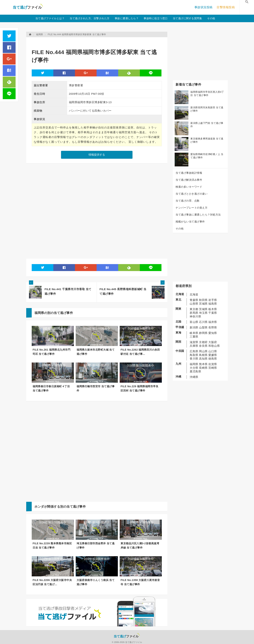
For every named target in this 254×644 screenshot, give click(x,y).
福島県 (213, 304)
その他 (211, 18)
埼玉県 (203, 313)
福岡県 (194, 364)
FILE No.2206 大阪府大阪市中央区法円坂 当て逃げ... (52, 582)
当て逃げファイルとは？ (50, 18)
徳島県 (213, 359)
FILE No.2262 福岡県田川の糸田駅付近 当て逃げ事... (140, 352)
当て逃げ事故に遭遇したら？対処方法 (198, 215)
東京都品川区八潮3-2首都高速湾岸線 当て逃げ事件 (140, 545)
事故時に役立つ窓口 (156, 18)
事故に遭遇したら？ (127, 18)
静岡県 (203, 333)
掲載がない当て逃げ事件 (190, 222)
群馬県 (194, 313)
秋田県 (203, 300)
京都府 (203, 342)
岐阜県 (194, 333)
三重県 (194, 337)
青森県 (194, 300)
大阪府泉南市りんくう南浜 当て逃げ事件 (96, 582)
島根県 (203, 355)
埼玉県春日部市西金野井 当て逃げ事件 (96, 545)
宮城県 (203, 304)
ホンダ (39, 507)
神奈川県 (195, 316)
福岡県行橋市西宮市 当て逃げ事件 (96, 388)
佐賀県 (213, 364)
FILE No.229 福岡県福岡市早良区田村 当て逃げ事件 (139, 388)
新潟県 (194, 327)
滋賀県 (194, 342)
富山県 (194, 322)
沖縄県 (194, 377)
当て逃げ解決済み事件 (189, 180)
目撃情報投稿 (226, 7)
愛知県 (213, 333)
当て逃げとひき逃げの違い (192, 194)
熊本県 (203, 364)
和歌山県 (214, 346)
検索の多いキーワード (189, 187)
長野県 (213, 327)
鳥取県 (194, 355)
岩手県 (213, 300)
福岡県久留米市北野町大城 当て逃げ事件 (96, 352)
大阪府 (213, 342)
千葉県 (213, 313)
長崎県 (203, 368)
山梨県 (203, 327)
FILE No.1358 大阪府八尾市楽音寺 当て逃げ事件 (140, 582)
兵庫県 (194, 346)
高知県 (203, 359)
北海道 (194, 294)
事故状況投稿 (204, 7)
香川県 (194, 359)
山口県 (213, 351)
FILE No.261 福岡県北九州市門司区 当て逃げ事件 (51, 352)
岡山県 (203, 351)
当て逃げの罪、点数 (188, 201)
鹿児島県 (195, 371)
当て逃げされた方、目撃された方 (90, 18)
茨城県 (203, 309)
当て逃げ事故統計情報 (189, 173)
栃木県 (213, 309)
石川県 (203, 322)
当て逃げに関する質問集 (187, 18)
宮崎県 (213, 368)
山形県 (194, 304)
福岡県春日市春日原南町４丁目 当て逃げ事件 (51, 388)
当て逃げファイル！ (28, 7)
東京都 (194, 309)
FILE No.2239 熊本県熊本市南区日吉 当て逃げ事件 (52, 545)
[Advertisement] (98, 41)
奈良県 (203, 346)
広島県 (194, 351)
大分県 (194, 368)
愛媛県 (213, 355)
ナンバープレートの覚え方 (192, 208)
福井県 (213, 322)
